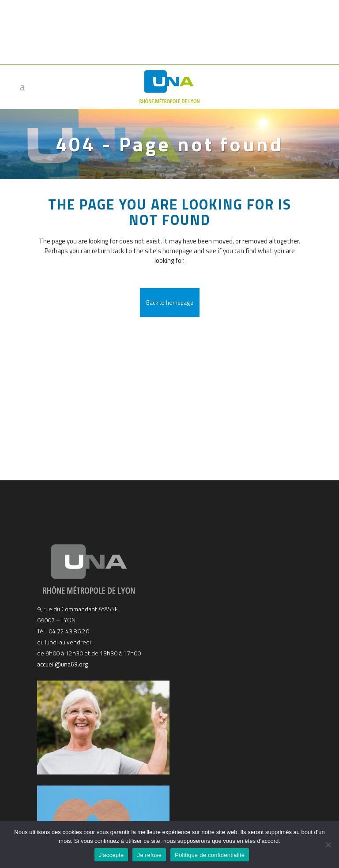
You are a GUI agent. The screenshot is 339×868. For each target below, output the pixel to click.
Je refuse (149, 855)
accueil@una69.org (62, 662)
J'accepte (111, 855)
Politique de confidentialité (210, 855)
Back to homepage (170, 303)
